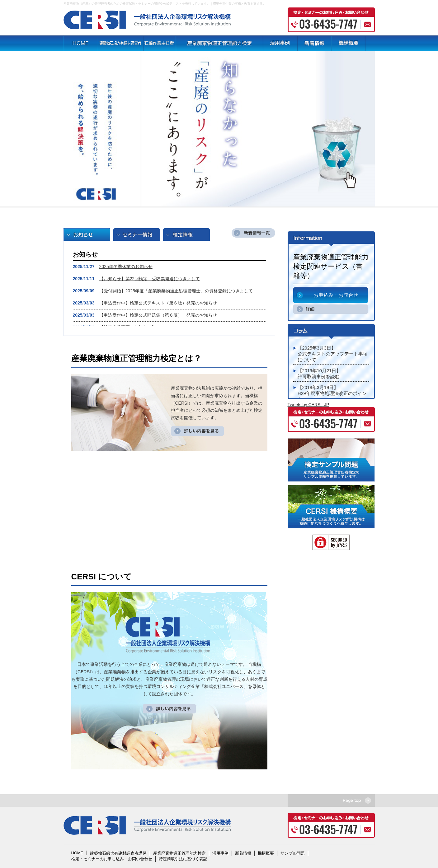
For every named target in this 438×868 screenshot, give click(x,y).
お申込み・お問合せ (336, 295)
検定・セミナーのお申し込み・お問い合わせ (112, 859)
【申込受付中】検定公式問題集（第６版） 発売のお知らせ (158, 315)
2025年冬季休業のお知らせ (126, 267)
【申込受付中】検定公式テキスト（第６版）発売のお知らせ (158, 303)
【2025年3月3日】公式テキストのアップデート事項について (333, 354)
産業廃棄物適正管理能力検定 (179, 853)
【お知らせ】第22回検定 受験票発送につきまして (150, 279)
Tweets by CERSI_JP (308, 405)
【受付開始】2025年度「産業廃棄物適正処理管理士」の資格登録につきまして (176, 291)
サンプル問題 (293, 853)
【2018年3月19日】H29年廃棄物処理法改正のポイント (332, 393)
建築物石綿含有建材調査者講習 (118, 853)
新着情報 (243, 853)
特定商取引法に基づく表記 (183, 859)
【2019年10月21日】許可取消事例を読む (319, 374)
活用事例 (220, 853)
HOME (77, 853)
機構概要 (266, 853)
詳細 (310, 309)
